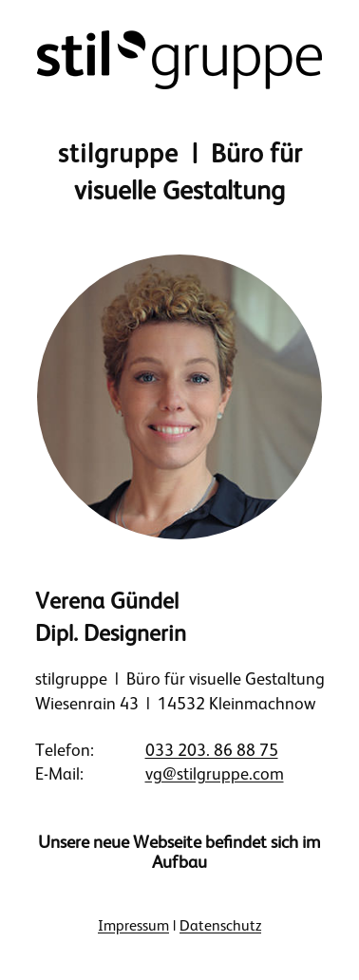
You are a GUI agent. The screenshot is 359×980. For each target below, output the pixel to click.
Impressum (133, 926)
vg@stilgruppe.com (215, 774)
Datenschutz (220, 926)
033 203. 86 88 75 (212, 750)
